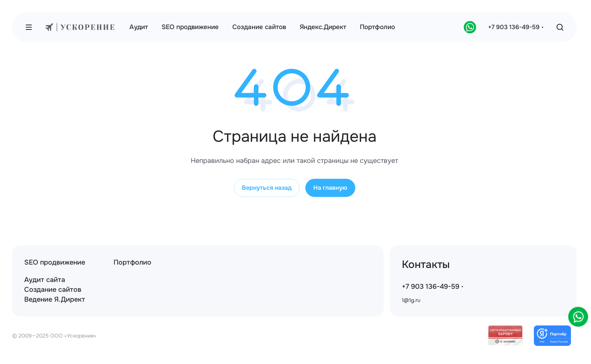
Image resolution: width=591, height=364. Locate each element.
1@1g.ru (411, 300)
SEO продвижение (55, 262)
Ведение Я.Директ (55, 299)
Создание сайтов (53, 290)
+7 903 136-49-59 (514, 27)
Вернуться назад (267, 188)
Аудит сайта (45, 280)
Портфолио (132, 262)
